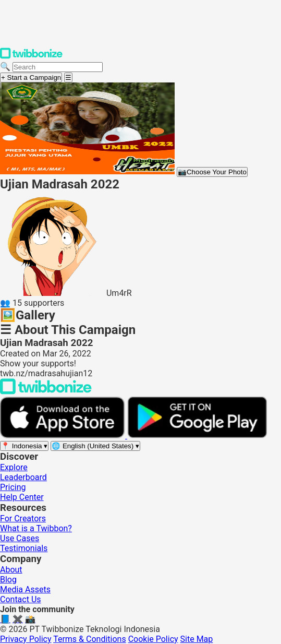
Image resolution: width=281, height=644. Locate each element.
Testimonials (24, 548)
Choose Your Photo (212, 172)
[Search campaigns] (58, 67)
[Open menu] (68, 77)
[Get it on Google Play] (197, 436)
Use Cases (20, 538)
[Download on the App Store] (64, 436)
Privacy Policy (26, 639)
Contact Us (21, 599)
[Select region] (24, 446)
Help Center (22, 497)
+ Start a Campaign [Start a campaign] (31, 77)
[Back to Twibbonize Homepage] (46, 392)
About (11, 570)
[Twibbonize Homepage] (31, 57)
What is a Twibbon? (36, 528)
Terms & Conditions (90, 639)
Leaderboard (23, 477)
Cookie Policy (153, 639)
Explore (14, 467)
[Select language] (95, 446)
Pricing (13, 487)
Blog (8, 580)
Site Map (197, 639)
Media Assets (25, 589)
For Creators (23, 518)
